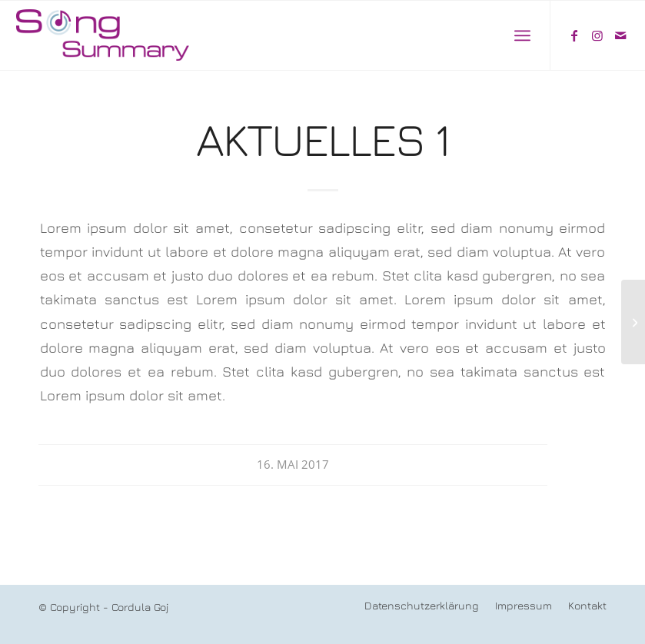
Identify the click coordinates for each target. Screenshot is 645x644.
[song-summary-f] (105, 35)
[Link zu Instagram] (597, 35)
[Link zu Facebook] (574, 35)
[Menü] (522, 35)
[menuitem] (522, 35)
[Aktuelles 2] (633, 322)
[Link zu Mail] (620, 35)
